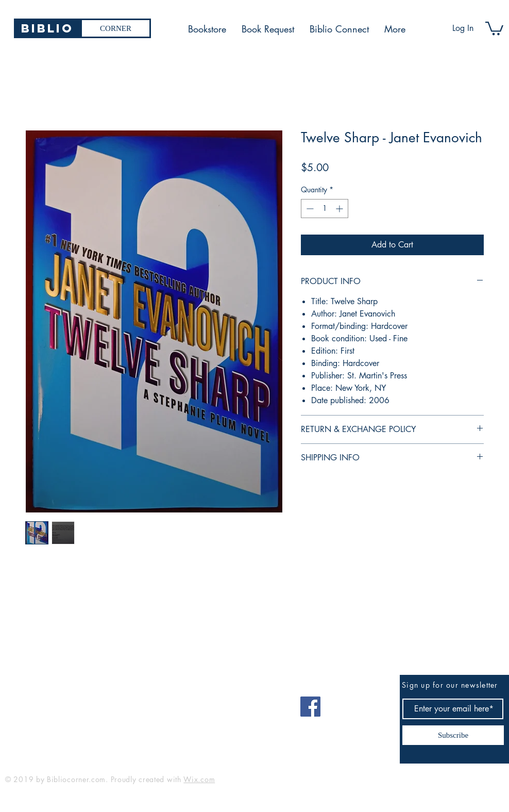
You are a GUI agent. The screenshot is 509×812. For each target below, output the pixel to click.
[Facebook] (310, 707)
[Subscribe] (453, 735)
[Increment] (340, 209)
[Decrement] (309, 209)
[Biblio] (47, 28)
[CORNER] (116, 28)
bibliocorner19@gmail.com (56, 703)
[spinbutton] (325, 209)
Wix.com (199, 779)
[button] (494, 28)
